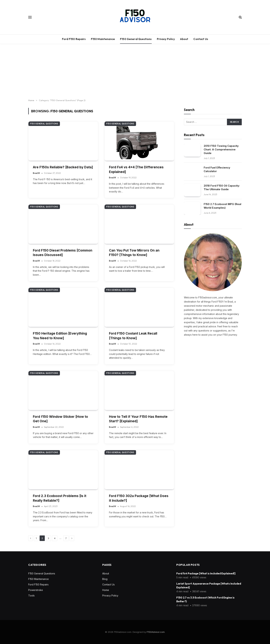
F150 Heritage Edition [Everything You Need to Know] (60, 336)
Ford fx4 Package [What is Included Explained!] (206, 573)
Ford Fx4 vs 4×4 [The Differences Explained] (136, 170)
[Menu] (30, 17)
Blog (105, 579)
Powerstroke (36, 590)
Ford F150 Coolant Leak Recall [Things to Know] (133, 336)
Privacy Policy (166, 39)
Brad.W (36, 173)
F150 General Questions (136, 39)
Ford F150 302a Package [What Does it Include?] (139, 498)
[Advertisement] (135, 71)
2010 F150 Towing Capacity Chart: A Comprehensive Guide (221, 149)
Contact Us (201, 39)
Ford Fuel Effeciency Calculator (217, 169)
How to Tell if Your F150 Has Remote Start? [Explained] (138, 419)
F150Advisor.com (156, 632)
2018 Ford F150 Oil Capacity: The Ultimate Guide (222, 187)
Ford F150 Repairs (74, 39)
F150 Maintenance (103, 39)
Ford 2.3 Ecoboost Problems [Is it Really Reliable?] (60, 498)
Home (106, 590)
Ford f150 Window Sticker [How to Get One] (60, 419)
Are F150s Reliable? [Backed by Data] (63, 167)
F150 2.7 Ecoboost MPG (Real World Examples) (222, 206)
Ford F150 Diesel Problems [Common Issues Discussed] (63, 253)
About (184, 39)
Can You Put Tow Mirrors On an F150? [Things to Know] (134, 253)
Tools (31, 596)
